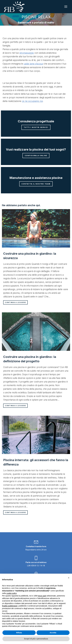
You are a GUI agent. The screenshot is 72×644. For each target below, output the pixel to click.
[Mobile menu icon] (66, 7)
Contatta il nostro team (36, 184)
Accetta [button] (53, 633)
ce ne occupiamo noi (32, 101)
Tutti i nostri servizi (36, 127)
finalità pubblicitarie (10, 606)
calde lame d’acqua (33, 64)
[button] (69, 578)
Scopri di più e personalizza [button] (36, 639)
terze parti (42, 596)
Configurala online (36, 156)
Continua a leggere (15, 302)
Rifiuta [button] (19, 633)
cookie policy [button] (11, 593)
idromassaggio (27, 53)
